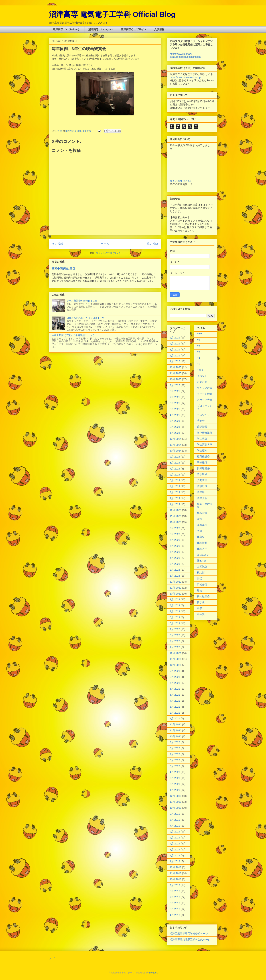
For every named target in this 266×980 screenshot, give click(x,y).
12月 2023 (176, 510)
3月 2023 (175, 564)
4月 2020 (175, 772)
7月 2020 (175, 754)
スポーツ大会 (205, 400)
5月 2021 (175, 695)
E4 (199, 358)
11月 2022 (176, 588)
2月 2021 (175, 713)
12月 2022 (176, 582)
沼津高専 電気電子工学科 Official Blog (112, 14)
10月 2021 (176, 665)
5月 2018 (175, 909)
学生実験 (202, 439)
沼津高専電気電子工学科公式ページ (190, 940)
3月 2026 (175, 350)
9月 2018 (175, 885)
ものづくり (203, 415)
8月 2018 (175, 891)
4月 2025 (175, 415)
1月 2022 (175, 647)
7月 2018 (175, 897)
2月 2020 (175, 784)
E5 (199, 364)
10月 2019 (176, 808)
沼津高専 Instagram (101, 29)
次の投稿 (58, 244)
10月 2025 (176, 379)
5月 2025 (175, 409)
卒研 (200, 531)
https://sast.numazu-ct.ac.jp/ (186, 77)
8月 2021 (175, 677)
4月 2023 (175, 558)
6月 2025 (175, 403)
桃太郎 (201, 573)
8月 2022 (175, 605)
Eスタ (200, 370)
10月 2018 (176, 879)
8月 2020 (175, 748)
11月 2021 (176, 659)
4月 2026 (175, 344)
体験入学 (202, 549)
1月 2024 (175, 504)
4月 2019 (175, 844)
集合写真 (202, 513)
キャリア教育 (205, 388)
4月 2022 (175, 629)
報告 (200, 590)
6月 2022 (175, 617)
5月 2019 (175, 838)
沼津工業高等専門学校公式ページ (189, 934)
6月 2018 (175, 903)
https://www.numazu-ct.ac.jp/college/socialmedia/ (186, 55)
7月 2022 (175, 611)
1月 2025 (175, 433)
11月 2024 (176, 445)
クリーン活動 (205, 394)
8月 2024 (175, 463)
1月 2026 (175, 361)
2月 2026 (175, 356)
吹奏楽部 (202, 525)
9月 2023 (175, 528)
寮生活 (201, 614)
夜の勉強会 (203, 596)
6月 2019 (175, 832)
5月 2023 (175, 552)
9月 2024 (175, 457)
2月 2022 (175, 641)
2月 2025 (175, 427)
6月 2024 (175, 475)
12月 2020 (176, 724)
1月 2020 (175, 790)
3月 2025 (175, 421)
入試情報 (159, 29)
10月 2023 (176, 522)
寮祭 (200, 608)
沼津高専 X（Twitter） (67, 29)
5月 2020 (175, 766)
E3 (199, 352)
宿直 (200, 519)
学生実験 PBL (205, 444)
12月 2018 (176, 867)
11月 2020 (176, 730)
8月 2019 (175, 820)
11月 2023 (176, 516)
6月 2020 (175, 760)
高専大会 (202, 498)
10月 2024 (176, 451)
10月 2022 (176, 594)
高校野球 (202, 486)
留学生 (201, 602)
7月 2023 (175, 540)
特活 (200, 579)
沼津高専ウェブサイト (134, 29)
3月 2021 (175, 707)
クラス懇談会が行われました (82, 301)
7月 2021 (175, 683)
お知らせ (202, 382)
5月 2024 (175, 480)
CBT (200, 334)
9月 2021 (175, 671)
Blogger (153, 973)
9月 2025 (175, 385)
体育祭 (201, 537)
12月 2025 (176, 367)
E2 (199, 346)
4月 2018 (175, 915)
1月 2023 (175, 576)
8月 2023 (175, 534)
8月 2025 (175, 391)
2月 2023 (175, 570)
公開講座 (202, 480)
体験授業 (202, 543)
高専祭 (201, 492)
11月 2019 (176, 802)
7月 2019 (175, 826)
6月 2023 (175, 546)
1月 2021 (175, 718)
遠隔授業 (202, 427)
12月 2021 (176, 653)
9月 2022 (175, 599)
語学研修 (202, 474)
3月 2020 (175, 778)
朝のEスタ (203, 555)
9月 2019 (175, 814)
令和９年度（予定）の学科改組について (73, 335)
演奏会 (201, 421)
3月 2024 (175, 492)
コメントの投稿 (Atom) (108, 253)
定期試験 (202, 567)
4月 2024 (175, 486)
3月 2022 (175, 635)
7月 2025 (175, 397)
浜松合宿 (202, 585)
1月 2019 (175, 861)
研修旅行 (202, 462)
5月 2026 (175, 338)
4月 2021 (175, 701)
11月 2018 (176, 873)
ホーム (105, 244)
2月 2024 (175, 498)
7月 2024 (175, 469)
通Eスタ (202, 561)
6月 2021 (175, 689)
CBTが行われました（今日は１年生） (87, 318)
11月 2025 (176, 373)
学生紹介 (202, 450)
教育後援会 (203, 456)
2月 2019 (175, 856)
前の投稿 (152, 244)
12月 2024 (176, 439)
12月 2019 (176, 796)
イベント (202, 376)
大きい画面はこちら (181, 181)
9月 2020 (175, 742)
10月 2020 (176, 736)
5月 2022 (175, 623)
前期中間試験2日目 (63, 269)
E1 (199, 340)
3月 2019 (175, 850)
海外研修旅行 (205, 433)
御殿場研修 (203, 468)
